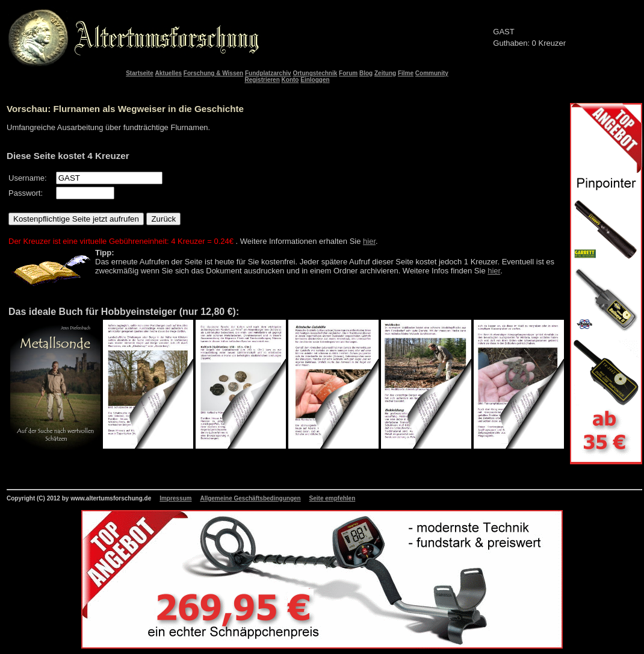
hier (369, 241)
